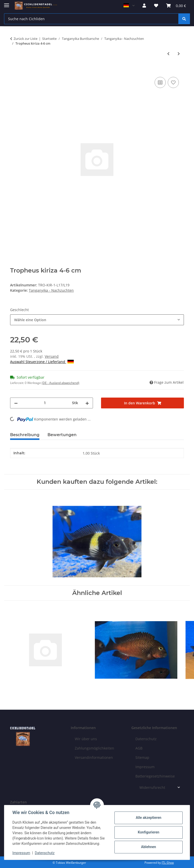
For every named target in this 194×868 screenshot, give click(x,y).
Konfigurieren (148, 832)
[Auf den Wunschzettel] (173, 82)
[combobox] (97, 320)
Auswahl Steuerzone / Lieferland (42, 362)
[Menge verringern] (16, 403)
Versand (52, 356)
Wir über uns (86, 739)
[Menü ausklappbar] (7, 3)
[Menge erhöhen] (87, 403)
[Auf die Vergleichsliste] (160, 82)
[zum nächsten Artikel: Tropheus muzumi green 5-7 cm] (179, 54)
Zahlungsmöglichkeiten (94, 748)
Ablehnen (148, 847)
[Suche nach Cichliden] (91, 19)
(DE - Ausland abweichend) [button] (60, 383)
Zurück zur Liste (26, 39)
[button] (144, 6)
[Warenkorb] (176, 6)
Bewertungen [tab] (62, 435)
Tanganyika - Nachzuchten (51, 290)
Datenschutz (45, 853)
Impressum (21, 853)
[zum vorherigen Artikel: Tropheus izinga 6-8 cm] (168, 54)
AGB (139, 748)
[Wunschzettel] (156, 6)
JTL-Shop (168, 863)
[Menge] (45, 403)
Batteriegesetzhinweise (155, 776)
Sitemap (142, 757)
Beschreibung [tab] (25, 435)
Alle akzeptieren (148, 818)
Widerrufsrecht (152, 787)
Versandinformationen (94, 757)
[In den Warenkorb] (14, 70)
